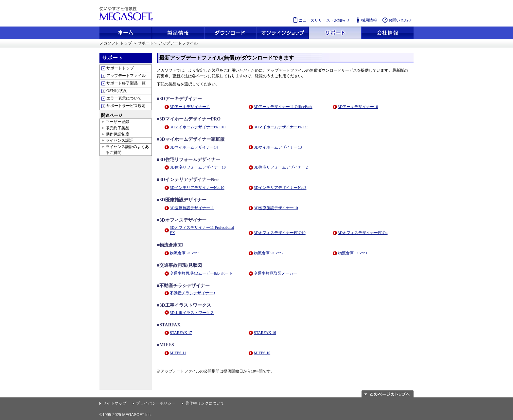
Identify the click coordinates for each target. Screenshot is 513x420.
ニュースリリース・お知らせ (321, 20)
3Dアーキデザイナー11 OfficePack (283, 107)
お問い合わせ (397, 20)
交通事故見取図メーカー (275, 273)
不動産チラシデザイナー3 (192, 293)
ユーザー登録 (117, 122)
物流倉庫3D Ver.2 (269, 253)
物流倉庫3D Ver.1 (353, 253)
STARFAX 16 (265, 333)
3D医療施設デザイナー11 (192, 208)
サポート (146, 43)
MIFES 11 (178, 353)
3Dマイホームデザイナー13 (278, 147)
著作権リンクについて (205, 403)
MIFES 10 (262, 353)
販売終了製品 (117, 128)
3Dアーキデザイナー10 (358, 107)
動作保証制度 (117, 134)
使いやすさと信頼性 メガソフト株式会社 (127, 14)
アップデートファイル (126, 76)
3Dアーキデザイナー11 (190, 107)
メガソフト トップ (116, 43)
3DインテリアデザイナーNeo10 (197, 188)
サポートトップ (120, 68)
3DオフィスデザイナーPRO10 (280, 233)
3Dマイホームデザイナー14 (194, 147)
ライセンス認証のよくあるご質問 (127, 150)
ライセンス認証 (119, 140)
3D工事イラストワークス (192, 313)
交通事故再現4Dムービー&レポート (201, 273)
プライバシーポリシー (156, 403)
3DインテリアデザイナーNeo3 (280, 188)
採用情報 (366, 20)
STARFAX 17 (181, 333)
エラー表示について (124, 98)
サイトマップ (115, 403)
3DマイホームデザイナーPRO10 (198, 127)
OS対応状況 (117, 91)
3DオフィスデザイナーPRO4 (363, 233)
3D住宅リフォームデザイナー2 (281, 167)
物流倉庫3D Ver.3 (185, 253)
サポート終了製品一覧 (126, 83)
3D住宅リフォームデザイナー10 (198, 167)
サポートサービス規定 (126, 106)
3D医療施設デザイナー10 (276, 208)
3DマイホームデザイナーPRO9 (281, 127)
